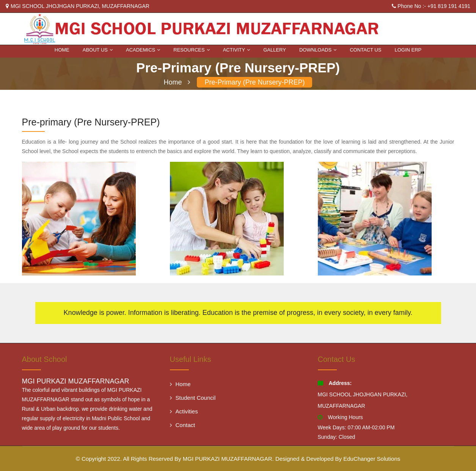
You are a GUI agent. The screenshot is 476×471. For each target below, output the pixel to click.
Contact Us (365, 50)
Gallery (275, 50)
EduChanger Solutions (372, 459)
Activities (184, 411)
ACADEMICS (143, 50)
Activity (237, 50)
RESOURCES (191, 50)
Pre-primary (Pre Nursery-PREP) (254, 82)
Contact (183, 425)
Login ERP (408, 50)
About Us (98, 50)
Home (62, 50)
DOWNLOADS (318, 50)
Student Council (193, 398)
